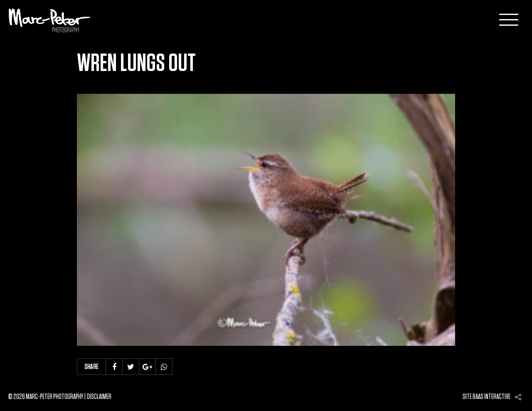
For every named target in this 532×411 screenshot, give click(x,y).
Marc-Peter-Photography (50, 20)
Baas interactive (491, 397)
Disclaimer (99, 397)
